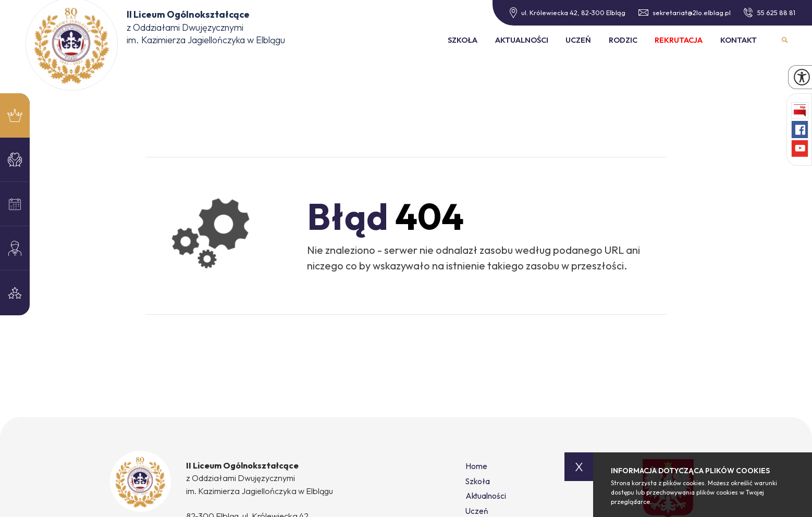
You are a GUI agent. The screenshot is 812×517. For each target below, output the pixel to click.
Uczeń (578, 40)
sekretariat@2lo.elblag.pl (685, 13)
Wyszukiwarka (785, 40)
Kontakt (739, 40)
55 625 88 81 (770, 13)
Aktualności (522, 40)
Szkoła (463, 40)
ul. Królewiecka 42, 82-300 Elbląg (568, 13)
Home (476, 466)
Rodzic (623, 40)
